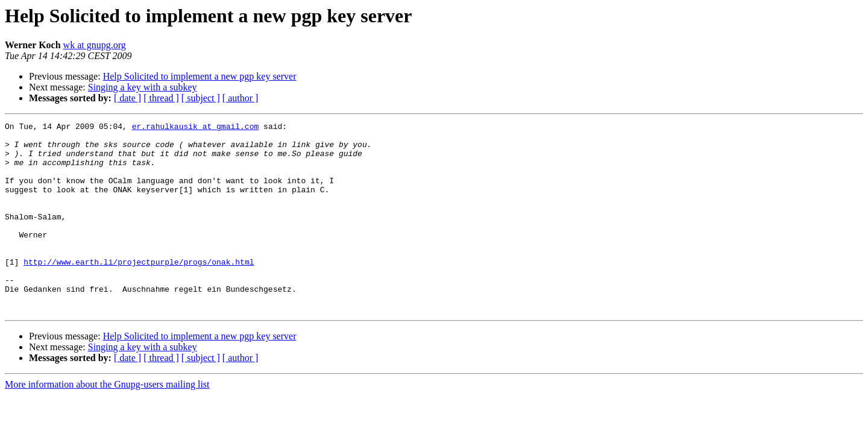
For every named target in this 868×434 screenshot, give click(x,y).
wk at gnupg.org (95, 45)
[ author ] (241, 98)
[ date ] (127, 98)
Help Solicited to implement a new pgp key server (200, 76)
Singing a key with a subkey (143, 87)
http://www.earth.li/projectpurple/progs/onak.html (139, 291)
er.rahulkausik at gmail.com (196, 128)
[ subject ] (201, 98)
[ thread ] (161, 98)
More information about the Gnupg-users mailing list (107, 422)
